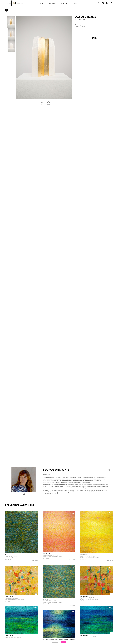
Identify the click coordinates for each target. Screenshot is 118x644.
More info (55, 642)
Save (42, 103)
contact (75, 3)
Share (48, 103)
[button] (44, 57)
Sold (94, 38)
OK (64, 642)
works (64, 3)
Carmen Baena (86, 17)
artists (42, 3)
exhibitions (52, 3)
